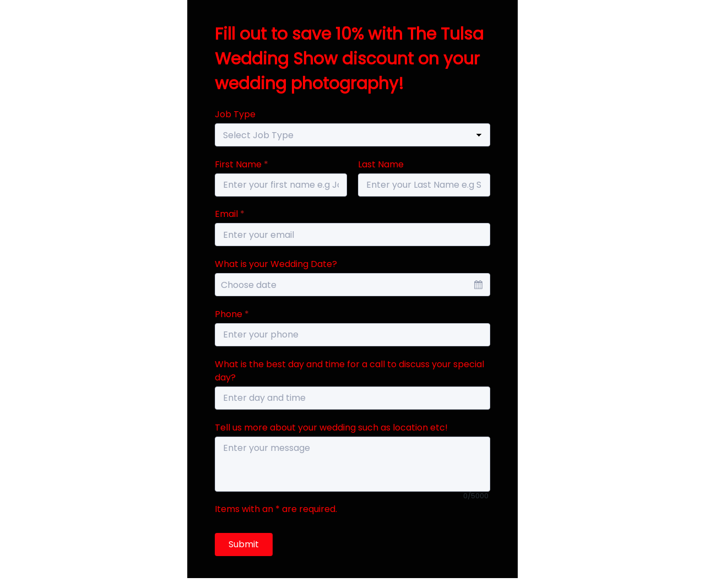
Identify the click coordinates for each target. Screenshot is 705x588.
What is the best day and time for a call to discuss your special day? (349, 371)
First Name (242, 164)
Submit (244, 544)
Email (230, 214)
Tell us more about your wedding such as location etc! (331, 428)
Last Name (381, 164)
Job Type (235, 114)
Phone (232, 314)
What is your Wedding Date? (276, 264)
